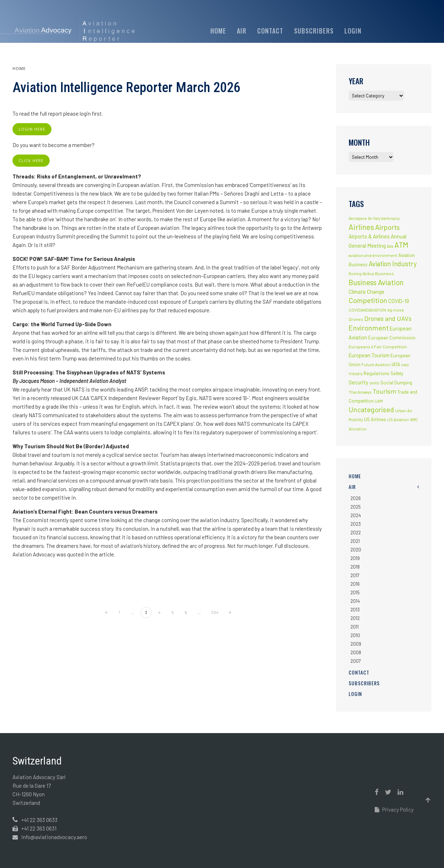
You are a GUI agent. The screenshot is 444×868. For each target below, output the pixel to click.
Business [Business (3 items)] (385, 273)
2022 (356, 533)
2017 (355, 575)
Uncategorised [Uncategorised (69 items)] (371, 409)
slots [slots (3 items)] (374, 383)
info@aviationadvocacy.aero (54, 837)
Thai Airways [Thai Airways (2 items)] (360, 392)
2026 (356, 498)
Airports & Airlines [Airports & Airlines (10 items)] (369, 236)
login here (32, 129)
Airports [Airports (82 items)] (387, 227)
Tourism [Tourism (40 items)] (384, 391)
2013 (355, 610)
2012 (355, 618)
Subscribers (314, 31)
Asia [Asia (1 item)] (390, 246)
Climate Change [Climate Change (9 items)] (366, 292)
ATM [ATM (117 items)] (401, 245)
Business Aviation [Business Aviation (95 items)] (376, 282)
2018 (355, 567)
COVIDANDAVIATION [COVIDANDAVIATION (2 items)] (367, 310)
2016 (355, 584)
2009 (356, 644)
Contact (270, 31)
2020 (356, 550)
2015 (355, 592)
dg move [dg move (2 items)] (396, 310)
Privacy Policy (394, 809)
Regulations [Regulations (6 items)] (376, 373)
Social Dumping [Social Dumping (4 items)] (396, 383)
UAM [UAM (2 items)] (379, 401)
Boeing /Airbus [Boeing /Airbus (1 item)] (361, 274)
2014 (355, 601)
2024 (356, 515)
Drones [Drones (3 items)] (356, 319)
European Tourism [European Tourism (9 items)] (369, 355)
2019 (355, 558)
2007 (356, 661)
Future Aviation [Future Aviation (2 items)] (376, 364)
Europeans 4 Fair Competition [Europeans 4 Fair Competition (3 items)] (378, 347)
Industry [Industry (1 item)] (356, 374)
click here (31, 160)
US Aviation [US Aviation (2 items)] (398, 419)
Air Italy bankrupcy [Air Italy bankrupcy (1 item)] (384, 218)
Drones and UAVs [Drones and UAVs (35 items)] (388, 318)
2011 (355, 627)
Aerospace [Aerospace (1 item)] (358, 218)
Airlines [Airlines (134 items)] (361, 227)
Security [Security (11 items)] (358, 382)
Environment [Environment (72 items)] (369, 328)
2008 (356, 652)
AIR (242, 31)
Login (353, 31)
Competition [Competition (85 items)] (368, 300)
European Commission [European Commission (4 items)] (392, 338)
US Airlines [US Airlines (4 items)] (375, 419)
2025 (356, 507)
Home (218, 31)
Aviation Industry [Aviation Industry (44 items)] (393, 264)
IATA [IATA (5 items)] (396, 364)
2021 (355, 541)
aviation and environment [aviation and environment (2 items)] (373, 255)
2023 (356, 524)
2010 (355, 635)
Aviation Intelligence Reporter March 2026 (126, 87)
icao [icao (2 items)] (405, 364)
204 (215, 612)
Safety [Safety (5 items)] (397, 373)
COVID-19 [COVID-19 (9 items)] (399, 301)
